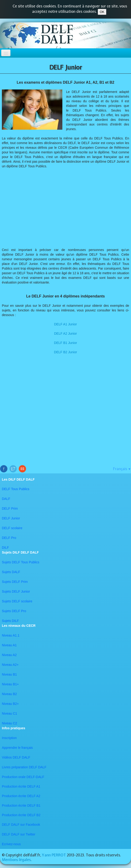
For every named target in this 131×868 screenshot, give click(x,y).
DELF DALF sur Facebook (21, 825)
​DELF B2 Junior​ (65, 352)
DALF (6, 499)
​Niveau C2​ (9, 723)
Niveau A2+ (10, 665)
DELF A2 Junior (65, 333)
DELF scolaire (12, 528)
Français (122, 469)
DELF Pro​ (9, 538)
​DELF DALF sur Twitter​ (19, 834)
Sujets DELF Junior (16, 591)
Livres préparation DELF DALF (24, 767)
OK (102, 12)
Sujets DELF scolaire (17, 601)
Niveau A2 (9, 655)
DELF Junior (11, 518)
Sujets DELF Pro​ (14, 611)
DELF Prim (10, 508)
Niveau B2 (9, 694)
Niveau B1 (9, 674)
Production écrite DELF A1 (21, 786)
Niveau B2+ (10, 704)
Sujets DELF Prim (15, 582)
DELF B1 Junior (65, 343)
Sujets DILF (10, 621)
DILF (5, 548)
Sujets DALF (11, 572)
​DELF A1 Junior (65, 324)
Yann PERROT (54, 855)
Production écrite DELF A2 (21, 796)
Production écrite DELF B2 (21, 815)
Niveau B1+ (10, 684)
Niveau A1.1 (11, 635)
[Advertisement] (65, 210)
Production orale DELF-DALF (23, 777)
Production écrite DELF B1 (21, 805)
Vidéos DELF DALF (16, 757)
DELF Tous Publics (16, 489)
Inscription (9, 738)
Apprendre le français (17, 748)
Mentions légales (16, 860)
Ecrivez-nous (11, 844)
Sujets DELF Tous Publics (21, 562)
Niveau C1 (9, 713)
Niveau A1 (9, 645)
